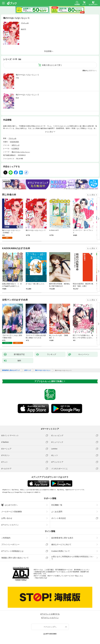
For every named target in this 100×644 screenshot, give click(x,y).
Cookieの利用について (61, 551)
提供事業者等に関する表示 (62, 538)
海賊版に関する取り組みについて (15, 558)
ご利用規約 (6, 538)
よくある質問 (57, 512)
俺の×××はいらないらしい (21, 152)
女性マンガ (15, 145)
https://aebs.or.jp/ (41, 578)
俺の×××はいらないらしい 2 (27, 95)
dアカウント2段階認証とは (12, 551)
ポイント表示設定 (59, 518)
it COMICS (15, 149)
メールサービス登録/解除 (12, 512)
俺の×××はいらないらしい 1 (27, 75)
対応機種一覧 (57, 505)
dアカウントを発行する (50, 614)
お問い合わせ (7, 518)
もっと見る (91, 195)
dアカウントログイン (10, 525)
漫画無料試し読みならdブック (11, 370)
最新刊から (93, 71)
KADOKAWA (14, 142)
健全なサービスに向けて (61, 544)
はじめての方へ (9, 505)
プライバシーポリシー (10, 544)
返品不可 (23, 29)
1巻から (85, 71)
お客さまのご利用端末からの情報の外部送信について (72, 558)
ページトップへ (50, 627)
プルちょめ (25, 23)
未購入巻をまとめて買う (52, 65)
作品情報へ (49, 51)
